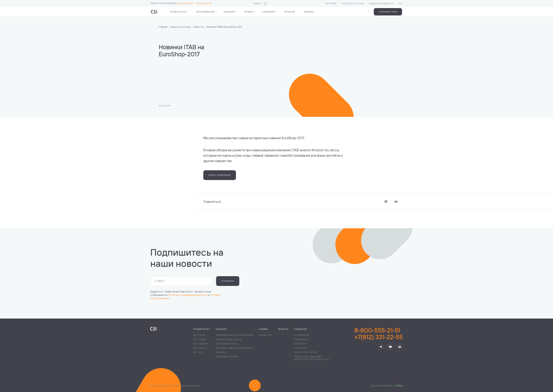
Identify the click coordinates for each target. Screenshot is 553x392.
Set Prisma (200, 339)
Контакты (300, 348)
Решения (229, 12)
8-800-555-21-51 (186, 3)
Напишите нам (388, 12)
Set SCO (198, 352)
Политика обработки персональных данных (175, 386)
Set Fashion (201, 344)
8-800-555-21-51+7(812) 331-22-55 (379, 334)
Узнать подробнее (220, 175)
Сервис (249, 12)
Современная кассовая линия (234, 335)
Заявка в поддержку (382, 3)
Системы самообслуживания (234, 348)
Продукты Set (178, 12)
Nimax (400, 386)
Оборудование (205, 12)
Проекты (290, 12)
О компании (302, 335)
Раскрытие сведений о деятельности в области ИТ (312, 358)
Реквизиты (301, 339)
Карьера (309, 12)
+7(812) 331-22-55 (203, 3)
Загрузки (331, 3)
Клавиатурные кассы (229, 339)
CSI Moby (221, 352)
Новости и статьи (353, 3)
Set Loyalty (201, 348)
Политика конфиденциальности (188, 295)
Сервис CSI (265, 335)
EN (401, 3)
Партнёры (300, 344)
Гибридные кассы (227, 357)
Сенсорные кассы (227, 344)
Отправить (228, 281)
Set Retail (200, 335)
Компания (269, 12)
